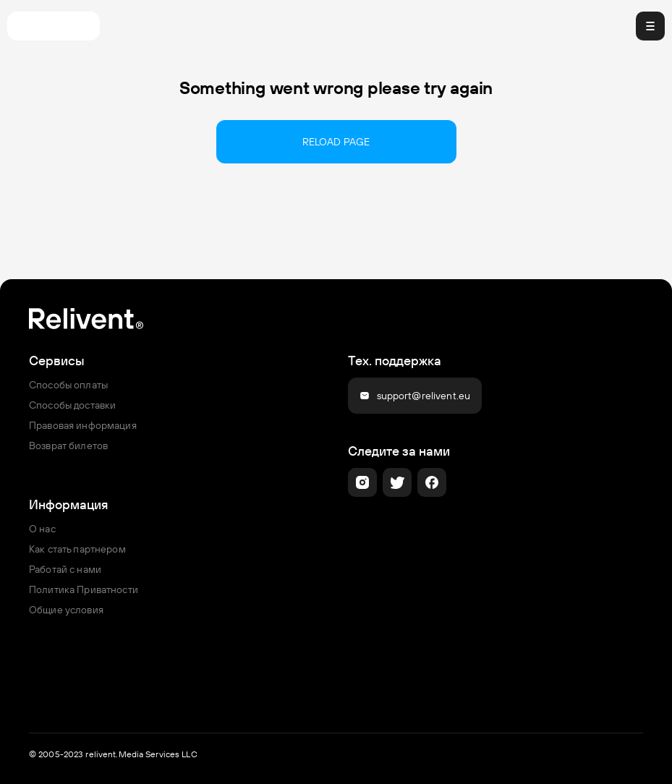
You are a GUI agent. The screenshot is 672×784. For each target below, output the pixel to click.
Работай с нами (65, 569)
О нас (42, 529)
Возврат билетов (68, 446)
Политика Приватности (84, 589)
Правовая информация (83, 425)
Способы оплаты (68, 385)
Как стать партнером (77, 549)
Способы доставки (72, 405)
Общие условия (66, 610)
